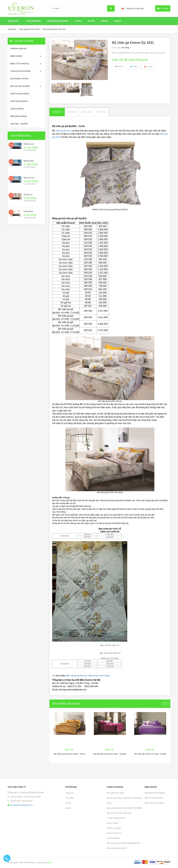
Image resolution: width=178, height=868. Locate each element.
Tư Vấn (78, 21)
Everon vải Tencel (114, 833)
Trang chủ (13, 21)
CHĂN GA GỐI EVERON (20, 71)
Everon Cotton (113, 823)
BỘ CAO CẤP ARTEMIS (20, 86)
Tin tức (68, 803)
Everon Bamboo (113, 838)
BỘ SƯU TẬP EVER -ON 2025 (119, 813)
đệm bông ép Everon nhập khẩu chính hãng (88, 676)
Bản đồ (104, 21)
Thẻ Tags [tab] (101, 112)
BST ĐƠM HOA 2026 (115, 793)
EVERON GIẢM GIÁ (19, 49)
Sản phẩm (69, 798)
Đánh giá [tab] (72, 112)
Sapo (50, 862)
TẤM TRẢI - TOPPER (19, 124)
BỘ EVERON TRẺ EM (19, 79)
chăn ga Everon (63, 131)
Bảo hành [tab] (87, 112)
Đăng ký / (131, 8)
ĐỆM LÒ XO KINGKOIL (20, 64)
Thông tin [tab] (57, 112)
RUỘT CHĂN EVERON (20, 94)
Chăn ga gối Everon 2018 (29, 29)
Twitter (135, 66)
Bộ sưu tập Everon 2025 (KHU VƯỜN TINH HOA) (124, 800)
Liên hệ (68, 808)
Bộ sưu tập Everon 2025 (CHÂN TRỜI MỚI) (124, 808)
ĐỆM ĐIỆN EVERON (19, 116)
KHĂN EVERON (17, 109)
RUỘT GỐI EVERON (19, 101)
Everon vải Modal (114, 828)
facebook (120, 66)
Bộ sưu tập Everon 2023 (117, 848)
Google (150, 66)
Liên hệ (117, 21)
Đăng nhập (139, 8)
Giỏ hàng (164, 8)
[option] (59, 88)
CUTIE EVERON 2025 (116, 818)
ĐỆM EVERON (16, 56)
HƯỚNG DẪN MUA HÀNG (58, 21)
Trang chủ (69, 793)
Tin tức (91, 21)
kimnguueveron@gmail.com (22, 805)
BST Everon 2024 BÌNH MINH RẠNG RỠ (123, 843)
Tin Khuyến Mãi (33, 21)
